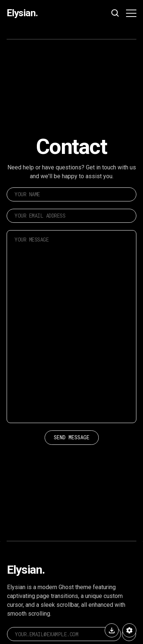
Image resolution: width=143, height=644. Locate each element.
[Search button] (115, 13)
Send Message (72, 437)
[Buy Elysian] (112, 630)
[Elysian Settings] (129, 630)
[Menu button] (131, 13)
